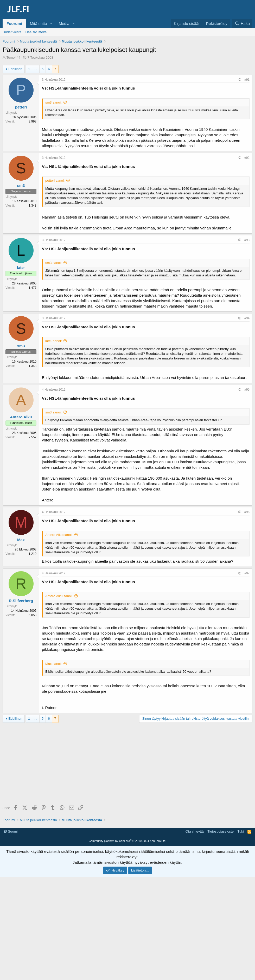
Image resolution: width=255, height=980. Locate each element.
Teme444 (13, 57)
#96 (247, 512)
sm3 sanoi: (53, 102)
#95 (247, 390)
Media (64, 23)
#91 (247, 80)
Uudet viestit (12, 32)
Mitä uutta (39, 23)
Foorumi (14, 23)
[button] (51, 23)
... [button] (36, 69)
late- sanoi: (54, 341)
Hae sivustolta (36, 32)
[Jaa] (239, 80)
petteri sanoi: (55, 181)
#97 (247, 573)
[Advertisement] (129, 764)
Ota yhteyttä (195, 831)
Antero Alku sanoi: (59, 535)
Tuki (240, 831)
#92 (247, 158)
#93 (247, 240)
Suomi (11, 831)
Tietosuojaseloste (221, 831)
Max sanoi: (53, 664)
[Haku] (242, 23)
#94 (247, 318)
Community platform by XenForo (127, 841)
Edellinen (15, 69)
